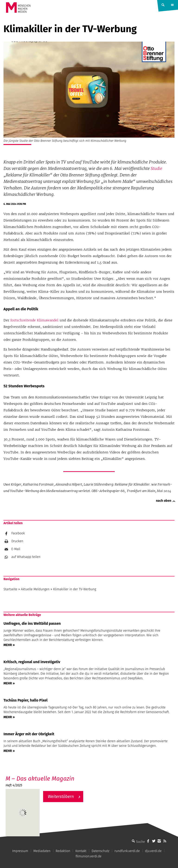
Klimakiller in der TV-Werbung (75, 589)
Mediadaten (42, 851)
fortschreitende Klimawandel (34, 320)
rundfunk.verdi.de (127, 851)
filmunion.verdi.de (89, 856)
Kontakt (81, 851)
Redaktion (63, 851)
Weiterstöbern (61, 797)
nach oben (164, 501)
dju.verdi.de (153, 851)
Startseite (10, 589)
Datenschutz (100, 851)
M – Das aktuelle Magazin (40, 779)
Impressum (20, 851)
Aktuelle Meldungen (35, 589)
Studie (156, 168)
